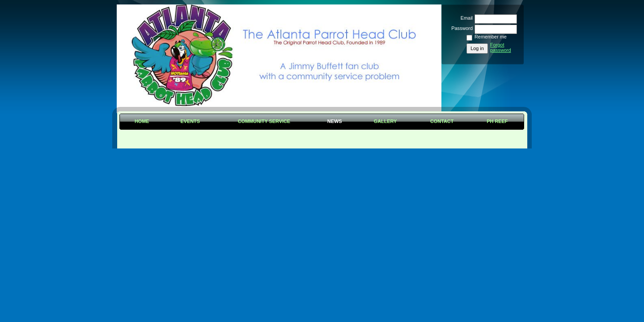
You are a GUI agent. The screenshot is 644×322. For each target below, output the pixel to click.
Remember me (491, 37)
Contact (442, 121)
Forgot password (501, 47)
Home (142, 121)
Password (460, 28)
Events (190, 121)
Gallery (386, 121)
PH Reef (497, 121)
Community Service (264, 121)
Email (465, 18)
